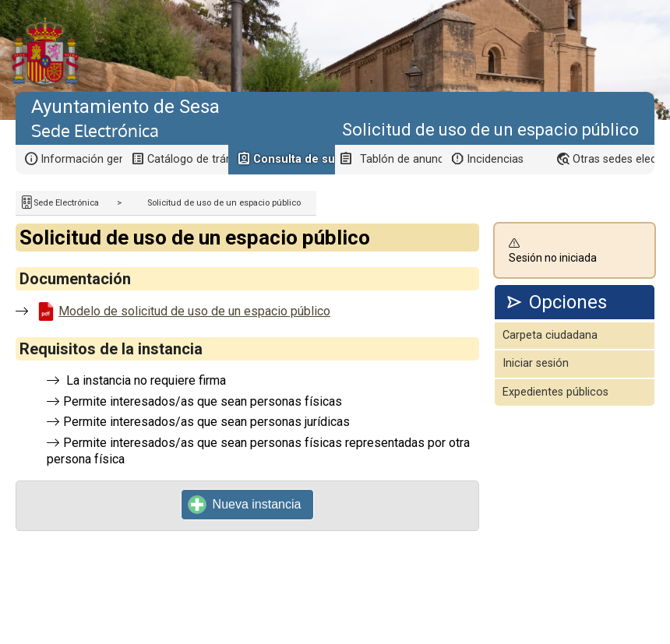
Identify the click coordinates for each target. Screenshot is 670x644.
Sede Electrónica (66, 203)
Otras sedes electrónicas (614, 159)
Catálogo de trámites (188, 159)
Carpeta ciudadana (550, 335)
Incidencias (495, 159)
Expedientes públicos (555, 392)
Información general (81, 159)
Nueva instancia (245, 505)
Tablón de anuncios (401, 159)
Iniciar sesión (536, 363)
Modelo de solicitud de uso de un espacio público (194, 311)
